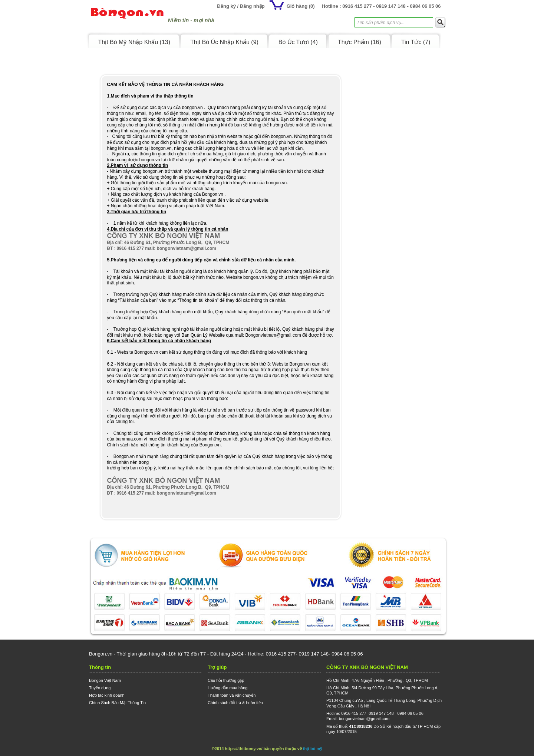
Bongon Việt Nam (105, 680)
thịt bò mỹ (313, 749)
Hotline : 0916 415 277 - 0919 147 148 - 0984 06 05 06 (381, 6)
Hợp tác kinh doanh (107, 695)
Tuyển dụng (100, 688)
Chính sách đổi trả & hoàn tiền (235, 703)
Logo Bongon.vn (127, 16)
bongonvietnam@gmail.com (364, 719)
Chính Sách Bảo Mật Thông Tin (117, 703)
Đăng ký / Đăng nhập (241, 6)
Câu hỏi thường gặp (226, 680)
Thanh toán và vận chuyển (232, 695)
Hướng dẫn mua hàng (228, 688)
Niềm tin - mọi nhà (191, 20)
